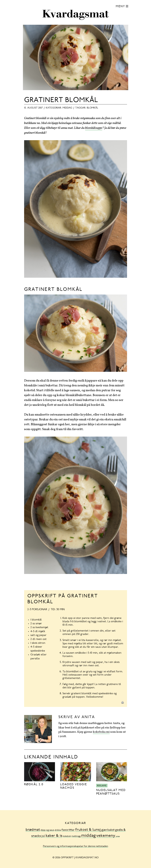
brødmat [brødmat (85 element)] (33, 830)
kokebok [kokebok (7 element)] (67, 836)
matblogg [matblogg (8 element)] (76, 836)
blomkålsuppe (94, 128)
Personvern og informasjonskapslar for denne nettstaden (75, 846)
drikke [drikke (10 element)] (58, 830)
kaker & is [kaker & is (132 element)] (54, 836)
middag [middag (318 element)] (88, 836)
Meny (120, 7)
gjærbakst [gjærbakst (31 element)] (108, 830)
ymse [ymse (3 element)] (118, 836)
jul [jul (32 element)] (43, 836)
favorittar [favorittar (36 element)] (68, 830)
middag (67, 108)
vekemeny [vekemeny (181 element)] (106, 836)
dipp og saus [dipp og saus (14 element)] (47, 830)
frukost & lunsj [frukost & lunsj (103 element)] (88, 830)
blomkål (92, 108)
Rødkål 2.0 (34, 785)
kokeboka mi (101, 732)
